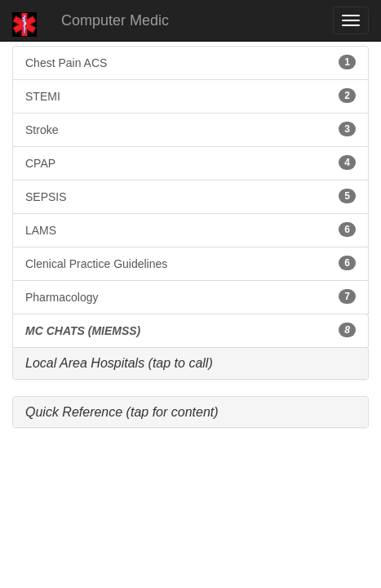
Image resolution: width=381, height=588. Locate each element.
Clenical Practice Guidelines (190, 263)
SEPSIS (190, 196)
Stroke (190, 129)
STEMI (190, 96)
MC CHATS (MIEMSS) (190, 330)
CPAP (190, 163)
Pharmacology (190, 296)
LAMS (190, 229)
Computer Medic (115, 20)
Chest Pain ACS (190, 62)
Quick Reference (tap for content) (122, 412)
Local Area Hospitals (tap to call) (119, 363)
